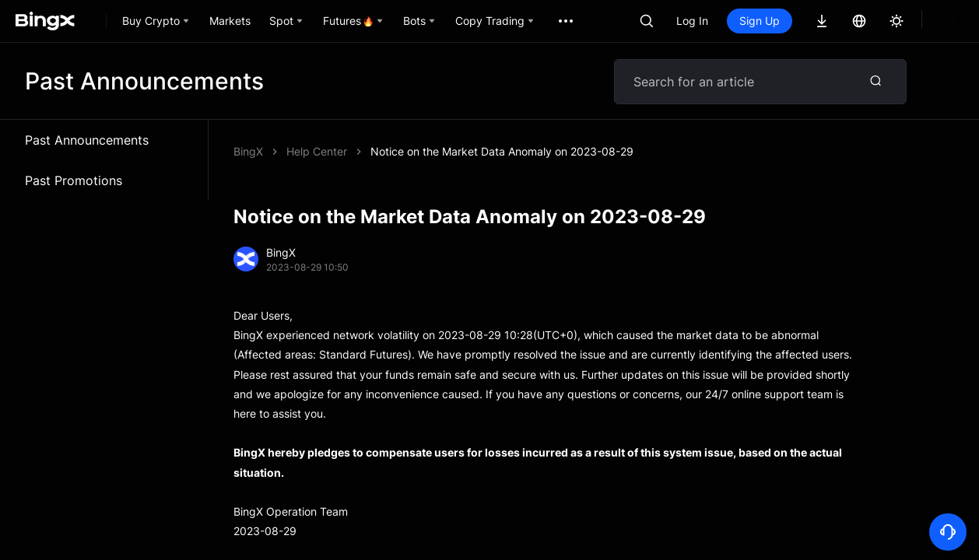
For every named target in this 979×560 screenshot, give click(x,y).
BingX (248, 151)
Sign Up (760, 21)
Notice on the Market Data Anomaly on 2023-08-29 (502, 151)
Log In (692, 21)
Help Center (317, 151)
